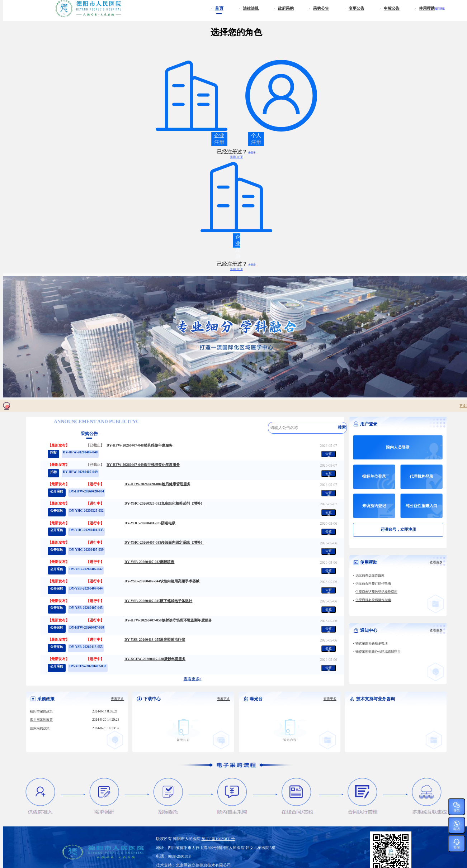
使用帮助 (427, 8)
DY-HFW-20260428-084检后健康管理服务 (157, 484)
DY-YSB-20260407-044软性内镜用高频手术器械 (162, 581)
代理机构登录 (421, 476)
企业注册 (219, 139)
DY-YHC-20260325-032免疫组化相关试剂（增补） (164, 504)
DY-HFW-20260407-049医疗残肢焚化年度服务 (143, 465)
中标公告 (392, 8)
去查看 (329, 454)
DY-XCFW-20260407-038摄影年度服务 (155, 659)
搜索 (342, 427)
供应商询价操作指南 (370, 575)
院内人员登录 (398, 447)
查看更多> (193, 679)
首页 (219, 8)
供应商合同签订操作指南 (373, 584)
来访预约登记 (374, 506)
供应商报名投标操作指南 (373, 600)
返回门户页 (237, 157)
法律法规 (251, 8)
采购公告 (321, 8)
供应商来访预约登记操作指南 (376, 592)
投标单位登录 (374, 476)
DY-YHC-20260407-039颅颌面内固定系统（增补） (164, 543)
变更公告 (357, 8)
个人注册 (256, 139)
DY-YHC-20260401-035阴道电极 (150, 523)
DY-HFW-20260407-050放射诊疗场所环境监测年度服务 (168, 620)
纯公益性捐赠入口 (421, 506)
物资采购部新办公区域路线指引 (378, 652)
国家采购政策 (40, 728)
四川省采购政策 (41, 720)
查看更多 (436, 562)
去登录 (252, 152)
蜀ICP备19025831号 (218, 839)
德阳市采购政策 (41, 712)
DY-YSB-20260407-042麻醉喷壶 (150, 562)
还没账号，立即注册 (398, 529)
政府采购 (286, 8)
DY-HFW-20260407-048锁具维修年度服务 (140, 445)
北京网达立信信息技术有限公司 (203, 865)
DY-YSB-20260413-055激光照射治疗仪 (155, 640)
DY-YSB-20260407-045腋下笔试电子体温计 (159, 601)
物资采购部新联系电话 (372, 643)
